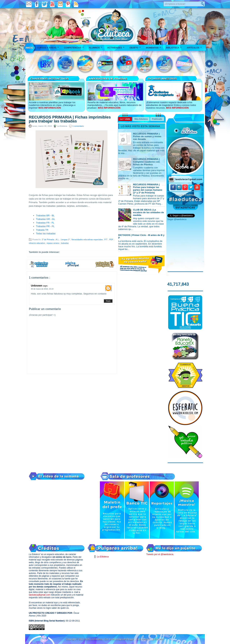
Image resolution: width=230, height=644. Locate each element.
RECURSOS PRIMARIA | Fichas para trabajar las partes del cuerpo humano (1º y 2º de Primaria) (148, 189)
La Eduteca (103, 557)
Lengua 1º (66, 240)
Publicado (157, 119)
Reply (108, 301)
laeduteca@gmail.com (39, 595)
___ (30, 48)
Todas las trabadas (46, 233)
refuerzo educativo (37, 243)
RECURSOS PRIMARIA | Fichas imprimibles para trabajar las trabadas (70, 119)
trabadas (65, 243)
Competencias (75, 47)
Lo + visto (125, 119)
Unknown (37, 286)
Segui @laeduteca (177, 219)
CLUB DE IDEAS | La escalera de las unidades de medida (148, 212)
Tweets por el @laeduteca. (160, 554)
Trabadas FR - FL (45, 223)
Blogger (131, 639)
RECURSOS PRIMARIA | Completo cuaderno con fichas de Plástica (146, 162)
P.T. (106, 240)
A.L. (58, 240)
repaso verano (53, 243)
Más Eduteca (141, 119)
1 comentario (78, 126)
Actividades (117, 47)
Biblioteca (175, 47)
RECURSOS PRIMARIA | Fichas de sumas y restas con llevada (147, 136)
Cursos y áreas (49, 47)
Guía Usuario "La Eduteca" (150, 639)
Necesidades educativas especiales (87, 240)
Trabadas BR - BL (45, 215)
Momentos (154, 47)
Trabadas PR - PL (45, 226)
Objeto (136, 47)
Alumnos (97, 47)
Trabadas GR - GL (45, 219)
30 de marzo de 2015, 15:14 (42, 289)
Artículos (195, 47)
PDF (111, 240)
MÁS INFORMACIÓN (50, 108)
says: (45, 286)
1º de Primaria (48, 240)
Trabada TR (42, 230)
